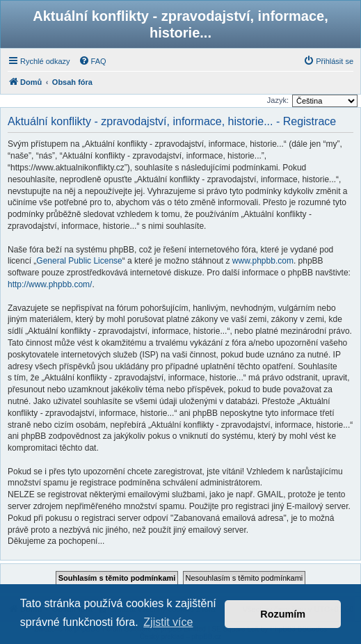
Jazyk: (278, 100)
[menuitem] (93, 61)
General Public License (79, 261)
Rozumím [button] (283, 614)
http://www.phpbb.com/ (50, 284)
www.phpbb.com (263, 261)
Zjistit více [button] (168, 622)
